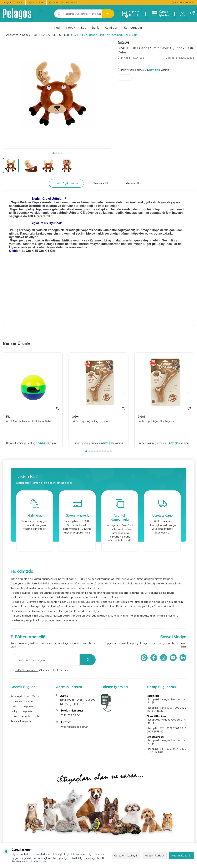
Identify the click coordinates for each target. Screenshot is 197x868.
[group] (57, 94)
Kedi (57, 27)
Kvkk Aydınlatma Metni (25, 696)
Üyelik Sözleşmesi (22, 706)
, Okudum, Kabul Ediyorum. (40, 670)
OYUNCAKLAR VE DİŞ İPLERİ (52, 35)
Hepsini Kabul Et (181, 856)
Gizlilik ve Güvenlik (22, 701)
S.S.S (20, 2)
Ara (108, 14)
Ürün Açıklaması (66, 183)
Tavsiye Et (101, 183)
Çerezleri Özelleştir (126, 856)
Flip (8, 417)
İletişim (7, 2)
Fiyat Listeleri (36, 2)
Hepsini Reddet (155, 856)
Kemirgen (111, 27)
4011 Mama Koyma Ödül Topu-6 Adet (30, 421)
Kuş (83, 27)
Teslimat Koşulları (21, 721)
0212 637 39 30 (70, 715)
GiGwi (123, 42)
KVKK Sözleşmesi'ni (27, 670)
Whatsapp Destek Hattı (64, 2)
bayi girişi (155, 70)
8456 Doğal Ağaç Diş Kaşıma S (157, 421)
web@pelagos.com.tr (74, 727)
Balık (95, 27)
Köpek (71, 27)
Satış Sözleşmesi (21, 711)
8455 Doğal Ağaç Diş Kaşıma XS (92, 421)
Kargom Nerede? (183, 2)
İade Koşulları (133, 183)
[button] (53, 153)
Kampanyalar (133, 27)
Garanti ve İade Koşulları (26, 716)
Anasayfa (11, 35)
